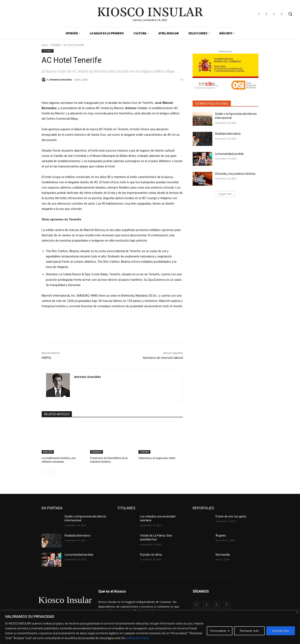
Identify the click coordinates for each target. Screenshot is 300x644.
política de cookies (138, 638)
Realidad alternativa (228, 134)
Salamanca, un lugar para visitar (157, 458)
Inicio (45, 45)
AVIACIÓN (48, 452)
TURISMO (56, 45)
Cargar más (226, 194)
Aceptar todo (281, 631)
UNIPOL (47, 358)
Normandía (223, 555)
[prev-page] (44, 472)
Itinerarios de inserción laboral (163, 358)
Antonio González (61, 80)
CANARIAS (97, 452)
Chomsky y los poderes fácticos (235, 174)
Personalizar (218, 631)
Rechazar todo (249, 631)
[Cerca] (297, 612)
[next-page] (51, 472)
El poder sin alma (151, 555)
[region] (150, 627)
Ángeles (221, 536)
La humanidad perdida (229, 154)
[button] (290, 14)
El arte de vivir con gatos (231, 516)
